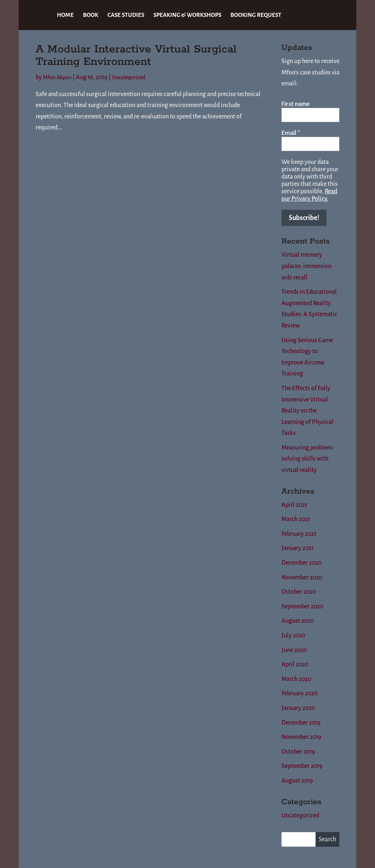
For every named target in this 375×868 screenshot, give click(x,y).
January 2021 (298, 548)
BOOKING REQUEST (256, 15)
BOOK (91, 15)
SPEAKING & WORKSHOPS (187, 15)
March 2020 (296, 679)
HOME (65, 15)
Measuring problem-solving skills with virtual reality (308, 459)
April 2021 (294, 505)
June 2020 (294, 650)
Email (291, 133)
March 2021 (296, 519)
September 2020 (302, 607)
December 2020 (301, 563)
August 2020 (298, 621)
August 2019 (297, 781)
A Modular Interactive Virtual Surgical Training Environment (136, 56)
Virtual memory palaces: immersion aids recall (306, 266)
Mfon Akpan (57, 77)
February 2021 (299, 534)
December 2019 (301, 723)
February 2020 (299, 693)
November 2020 (302, 578)
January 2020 (298, 708)
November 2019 (301, 737)
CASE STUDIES (126, 15)
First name (296, 104)
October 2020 (299, 592)
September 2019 (302, 766)
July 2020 (293, 636)
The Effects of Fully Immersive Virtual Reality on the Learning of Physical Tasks (307, 411)
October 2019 (298, 752)
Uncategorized (129, 77)
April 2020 (295, 664)
